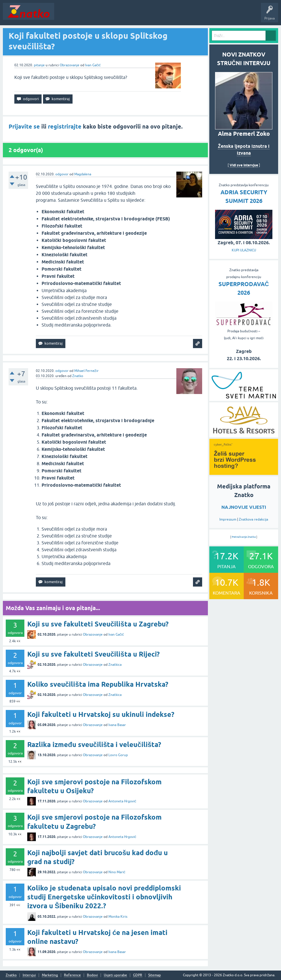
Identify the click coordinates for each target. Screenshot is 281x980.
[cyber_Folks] (244, 473)
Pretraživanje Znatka (244, 537)
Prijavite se (24, 127)
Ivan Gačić (93, 65)
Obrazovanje (70, 65)
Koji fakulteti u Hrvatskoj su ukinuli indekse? (101, 714)
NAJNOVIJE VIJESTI (244, 507)
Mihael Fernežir (86, 371)
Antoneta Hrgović (122, 801)
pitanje (39, 65)
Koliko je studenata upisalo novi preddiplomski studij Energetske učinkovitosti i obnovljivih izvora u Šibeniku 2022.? (104, 897)
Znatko (78, 376)
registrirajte (65, 127)
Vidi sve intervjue (244, 165)
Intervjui (29, 975)
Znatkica (115, 665)
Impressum (228, 519)
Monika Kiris (118, 917)
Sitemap (155, 975)
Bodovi (92, 975)
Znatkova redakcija (253, 519)
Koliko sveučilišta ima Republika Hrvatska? (98, 684)
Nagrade (202, 15)
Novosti (64, 15)
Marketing (50, 975)
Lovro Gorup (118, 755)
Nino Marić (117, 872)
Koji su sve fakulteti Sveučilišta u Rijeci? (93, 654)
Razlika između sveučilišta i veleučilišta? (94, 745)
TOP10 (184, 15)
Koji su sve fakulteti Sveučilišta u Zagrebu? (98, 624)
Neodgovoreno (88, 15)
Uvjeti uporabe (115, 975)
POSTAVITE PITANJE (141, 15)
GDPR (138, 975)
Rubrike (112, 15)
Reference (72, 975)
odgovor (62, 174)
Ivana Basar (117, 725)
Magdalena (83, 174)
